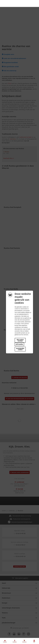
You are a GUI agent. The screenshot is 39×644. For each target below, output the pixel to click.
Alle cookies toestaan (20, 340)
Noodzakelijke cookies (20, 349)
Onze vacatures (7, 623)
